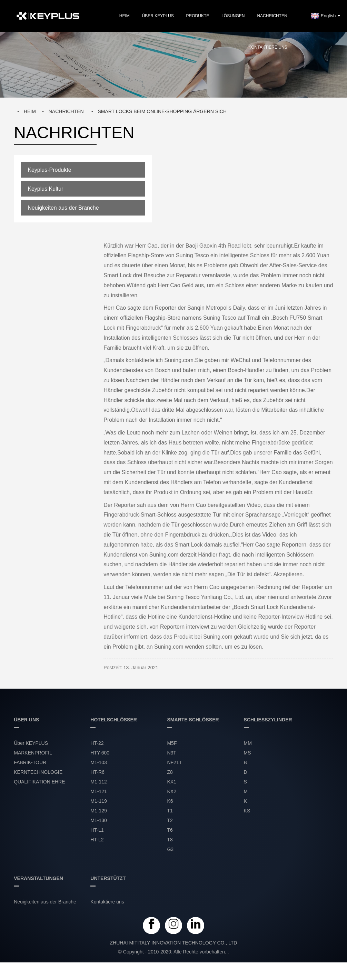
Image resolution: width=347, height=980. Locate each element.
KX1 (171, 782)
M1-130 (98, 820)
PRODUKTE (198, 16)
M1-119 (98, 801)
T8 (170, 840)
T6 (170, 830)
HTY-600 (100, 753)
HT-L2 (97, 840)
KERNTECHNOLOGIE (38, 772)
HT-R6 (97, 772)
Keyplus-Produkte (49, 170)
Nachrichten (66, 111)
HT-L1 (97, 830)
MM (248, 743)
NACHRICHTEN (272, 16)
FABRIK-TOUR (30, 762)
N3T (171, 753)
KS (247, 811)
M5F (172, 743)
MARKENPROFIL (33, 753)
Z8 (170, 772)
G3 (170, 849)
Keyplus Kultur (45, 189)
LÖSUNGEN (233, 16)
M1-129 (98, 811)
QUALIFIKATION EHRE (39, 782)
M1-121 (98, 791)
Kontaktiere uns (268, 47)
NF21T (174, 762)
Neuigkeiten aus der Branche (63, 208)
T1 (170, 811)
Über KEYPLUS (158, 16)
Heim (125, 16)
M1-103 (98, 762)
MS (247, 753)
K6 (170, 801)
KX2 (171, 791)
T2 (170, 820)
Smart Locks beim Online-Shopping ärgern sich (162, 111)
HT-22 (97, 743)
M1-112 (98, 782)
